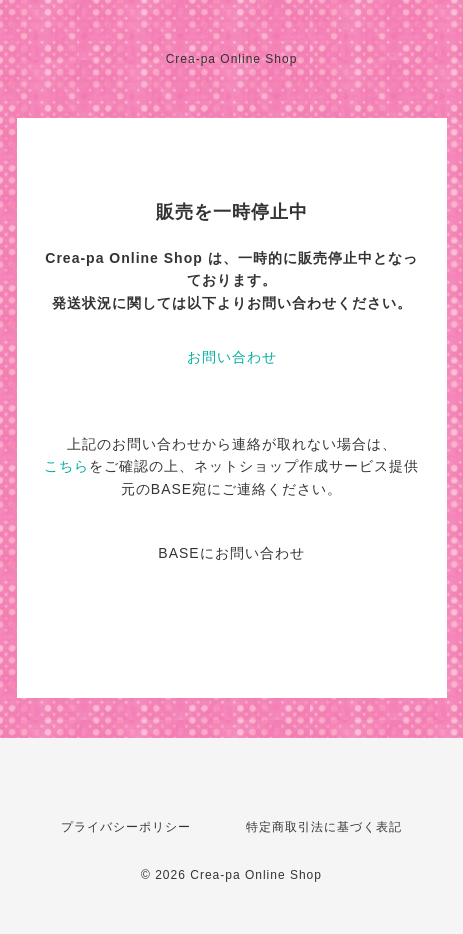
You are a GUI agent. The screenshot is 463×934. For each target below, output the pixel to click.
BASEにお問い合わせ (231, 553)
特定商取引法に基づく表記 (324, 827)
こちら (66, 466)
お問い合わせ (232, 357)
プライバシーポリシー (126, 827)
